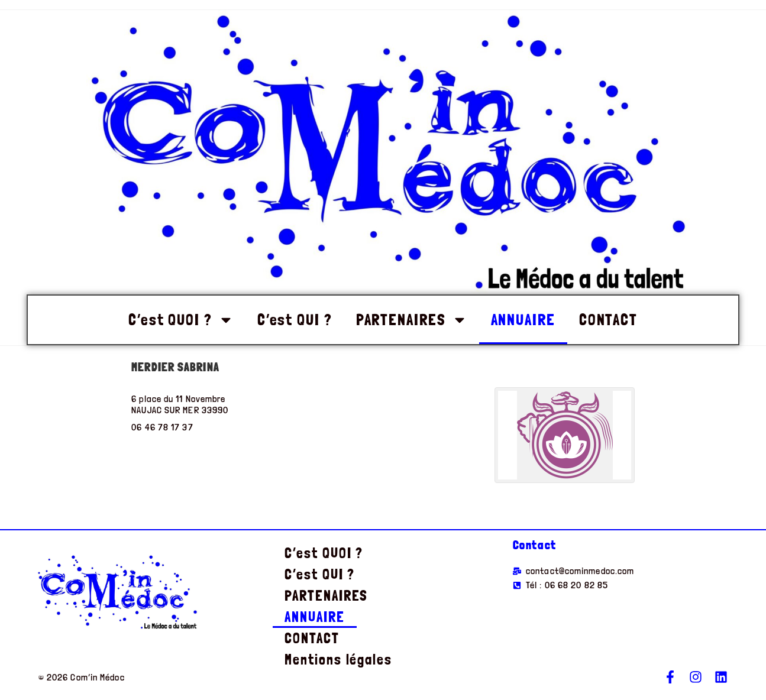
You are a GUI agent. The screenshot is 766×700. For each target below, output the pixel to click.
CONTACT (608, 320)
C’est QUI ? (295, 320)
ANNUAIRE (523, 320)
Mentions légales (338, 660)
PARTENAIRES (412, 320)
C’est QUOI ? (181, 320)
